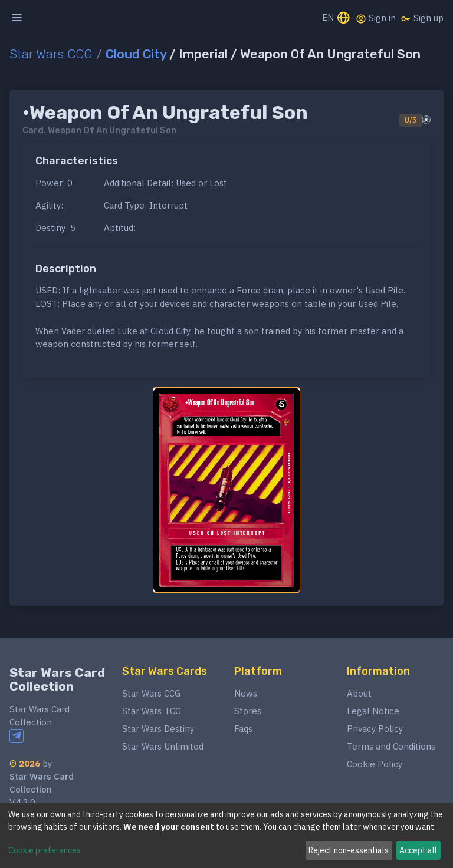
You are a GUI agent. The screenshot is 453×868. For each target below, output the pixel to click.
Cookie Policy (375, 764)
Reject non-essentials (349, 850)
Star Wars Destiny (158, 729)
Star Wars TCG (152, 711)
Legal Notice (373, 711)
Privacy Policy (375, 729)
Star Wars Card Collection (57, 679)
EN (337, 19)
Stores (248, 711)
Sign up (422, 18)
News (246, 693)
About (359, 693)
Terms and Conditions (391, 746)
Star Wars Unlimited (163, 746)
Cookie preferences (45, 850)
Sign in (376, 18)
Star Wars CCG (51, 54)
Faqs (243, 729)
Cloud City (136, 54)
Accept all (418, 850)
